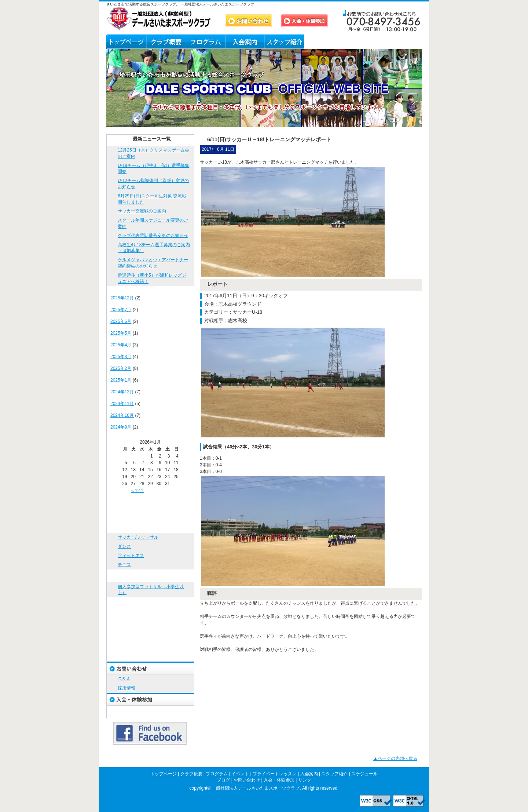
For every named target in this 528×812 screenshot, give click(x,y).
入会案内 (245, 42)
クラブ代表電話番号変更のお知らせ (153, 236)
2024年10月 (122, 415)
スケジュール (150, 642)
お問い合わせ (150, 668)
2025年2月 (121, 368)
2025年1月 (121, 380)
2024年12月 (122, 392)
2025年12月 (122, 298)
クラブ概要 (166, 42)
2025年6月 (121, 321)
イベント (150, 576)
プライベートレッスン (150, 604)
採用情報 (126, 688)
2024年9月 (121, 427)
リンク (402, 42)
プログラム (205, 42)
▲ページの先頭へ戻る (395, 758)
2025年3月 (121, 357)
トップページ (126, 42)
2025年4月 (121, 345)
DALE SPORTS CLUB (159, 19)
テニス (124, 565)
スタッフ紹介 (284, 42)
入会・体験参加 (150, 699)
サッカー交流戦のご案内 (142, 211)
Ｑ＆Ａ (363, 42)
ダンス (124, 546)
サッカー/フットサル (138, 537)
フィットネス (131, 556)
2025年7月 (121, 310)
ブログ (324, 42)
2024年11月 (122, 404)
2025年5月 (121, 333)
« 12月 (138, 491)
